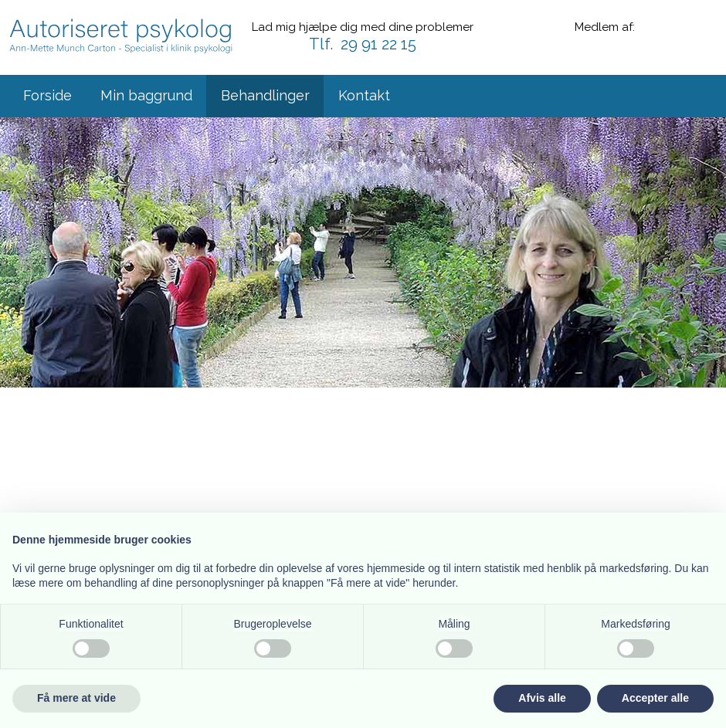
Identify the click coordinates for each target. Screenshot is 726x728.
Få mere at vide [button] (76, 698)
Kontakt (364, 95)
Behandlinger (265, 95)
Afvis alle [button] (542, 698)
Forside (47, 95)
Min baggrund (146, 95)
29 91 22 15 (378, 44)
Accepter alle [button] (655, 698)
